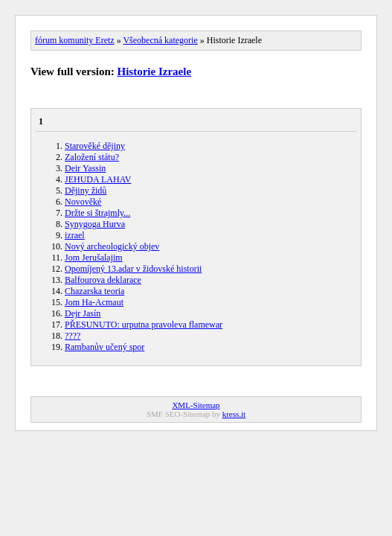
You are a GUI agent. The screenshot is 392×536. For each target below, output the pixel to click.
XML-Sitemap (196, 405)
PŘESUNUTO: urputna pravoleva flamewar (144, 325)
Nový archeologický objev (112, 246)
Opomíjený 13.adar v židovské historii (133, 269)
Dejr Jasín (83, 313)
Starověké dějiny (95, 146)
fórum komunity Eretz (75, 40)
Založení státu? (92, 157)
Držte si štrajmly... (97, 213)
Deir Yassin (85, 168)
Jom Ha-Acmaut (94, 302)
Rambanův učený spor (105, 347)
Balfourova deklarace (103, 280)
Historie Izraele (155, 71)
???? (73, 336)
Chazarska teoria (94, 291)
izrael (75, 235)
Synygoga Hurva (95, 224)
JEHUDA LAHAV (98, 179)
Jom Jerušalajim (94, 258)
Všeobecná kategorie (160, 40)
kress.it (234, 414)
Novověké (83, 202)
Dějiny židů (86, 191)
